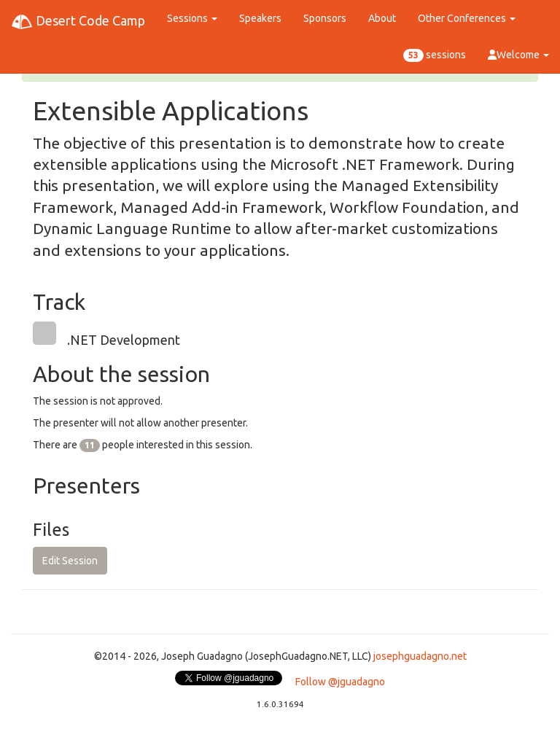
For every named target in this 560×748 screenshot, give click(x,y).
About (382, 18)
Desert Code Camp (78, 22)
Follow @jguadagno (340, 682)
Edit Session (70, 561)
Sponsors (325, 18)
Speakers (260, 18)
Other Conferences (467, 18)
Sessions (192, 18)
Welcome (518, 55)
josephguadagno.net (420, 656)
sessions (435, 55)
